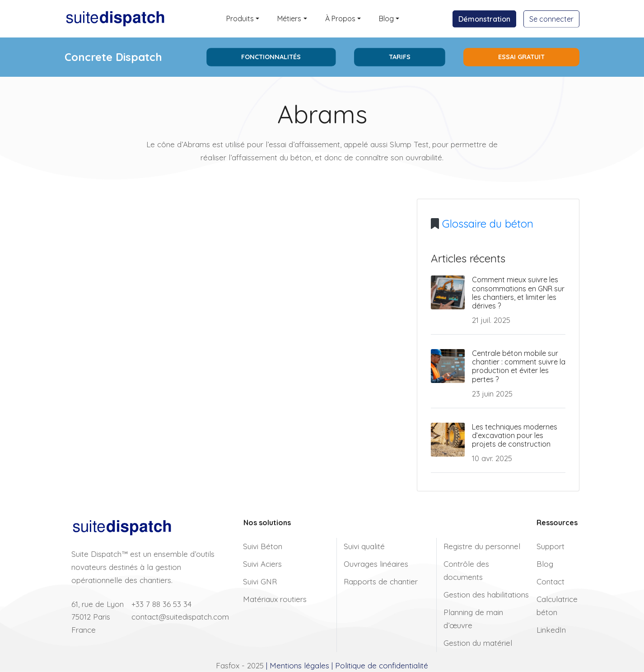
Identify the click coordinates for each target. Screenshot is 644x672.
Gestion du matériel (478, 643)
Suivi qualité (364, 546)
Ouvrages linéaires (376, 564)
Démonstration (484, 19)
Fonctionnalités (271, 57)
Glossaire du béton (488, 224)
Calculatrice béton (557, 606)
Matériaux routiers (275, 599)
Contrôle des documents (466, 570)
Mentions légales (299, 665)
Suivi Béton (263, 546)
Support (551, 546)
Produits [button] (240, 19)
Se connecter (551, 19)
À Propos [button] (340, 19)
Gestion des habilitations (486, 595)
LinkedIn (551, 630)
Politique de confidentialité (382, 665)
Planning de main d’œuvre (473, 619)
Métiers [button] (289, 19)
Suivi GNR (260, 581)
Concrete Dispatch (113, 57)
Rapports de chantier (381, 581)
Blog (545, 564)
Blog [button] (386, 19)
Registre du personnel (482, 546)
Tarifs (400, 57)
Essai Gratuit (521, 57)
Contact (551, 581)
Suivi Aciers (262, 564)
